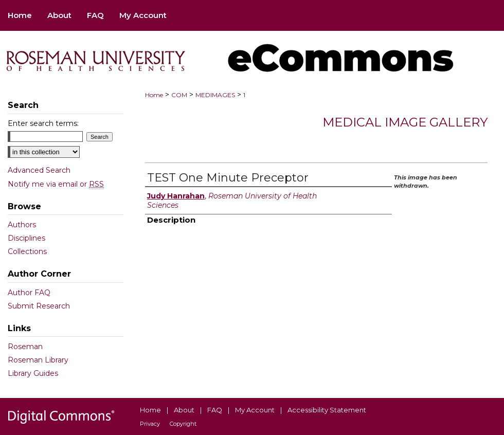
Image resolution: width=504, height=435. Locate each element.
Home (154, 95)
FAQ (215, 410)
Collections (27, 251)
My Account (255, 410)
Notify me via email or (56, 184)
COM (179, 95)
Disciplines (26, 238)
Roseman (25, 347)
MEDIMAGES (215, 95)
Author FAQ (29, 293)
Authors (22, 225)
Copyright (183, 424)
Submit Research (39, 306)
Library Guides (33, 373)
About (184, 410)
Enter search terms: (43, 123)
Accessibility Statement (327, 410)
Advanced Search (39, 170)
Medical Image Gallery (405, 122)
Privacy (150, 424)
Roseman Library (38, 360)
